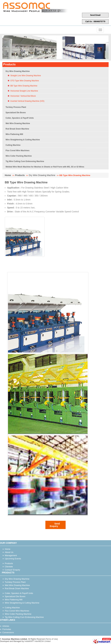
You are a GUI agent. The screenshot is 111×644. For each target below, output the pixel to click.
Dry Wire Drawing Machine (18, 71)
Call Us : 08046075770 (95, 22)
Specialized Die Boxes (16, 113)
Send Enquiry (55, 525)
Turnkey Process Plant (16, 107)
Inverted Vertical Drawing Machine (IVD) (27, 101)
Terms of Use (52, 639)
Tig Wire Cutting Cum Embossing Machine (25, 161)
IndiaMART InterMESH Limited (37, 641)
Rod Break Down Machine (17, 129)
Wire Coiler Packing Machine (19, 156)
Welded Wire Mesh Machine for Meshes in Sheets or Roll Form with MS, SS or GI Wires (45, 167)
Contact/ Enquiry (12, 570)
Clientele (9, 567)
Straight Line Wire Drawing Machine (26, 76)
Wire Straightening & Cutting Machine (23, 140)
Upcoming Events (13, 559)
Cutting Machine (13, 145)
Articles (6, 626)
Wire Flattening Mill (14, 134)
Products (20, 175)
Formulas (7, 629)
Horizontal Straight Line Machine (24, 91)
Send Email (95, 15)
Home (8, 175)
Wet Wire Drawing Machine (18, 123)
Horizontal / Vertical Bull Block (23, 96)
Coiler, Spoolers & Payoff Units (20, 118)
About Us (9, 552)
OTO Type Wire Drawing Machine (25, 81)
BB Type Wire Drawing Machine (24, 86)
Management (11, 555)
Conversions (8, 632)
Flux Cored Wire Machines (18, 151)
